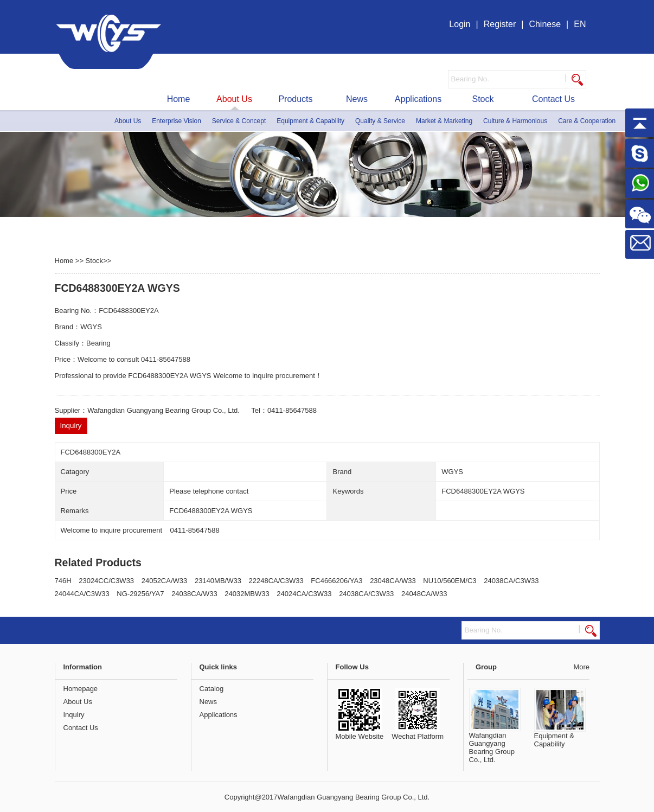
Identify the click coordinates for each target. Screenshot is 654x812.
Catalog (212, 689)
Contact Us (553, 99)
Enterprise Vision (177, 121)
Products (295, 99)
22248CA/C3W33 (276, 581)
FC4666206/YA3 (336, 581)
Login (460, 24)
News (357, 99)
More (581, 667)
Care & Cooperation (587, 121)
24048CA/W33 (424, 594)
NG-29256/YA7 (140, 594)
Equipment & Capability (310, 121)
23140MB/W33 (218, 581)
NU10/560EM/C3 (450, 581)
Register (500, 24)
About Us (234, 99)
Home (179, 99)
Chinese (545, 24)
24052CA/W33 (165, 581)
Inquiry (74, 715)
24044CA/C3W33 (82, 594)
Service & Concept (239, 121)
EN (580, 24)
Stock (483, 99)
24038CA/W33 (194, 594)
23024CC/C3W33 (106, 581)
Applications (418, 99)
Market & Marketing (444, 121)
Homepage (81, 689)
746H (63, 581)
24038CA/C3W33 (511, 581)
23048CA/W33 (393, 581)
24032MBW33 (247, 594)
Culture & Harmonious (515, 121)
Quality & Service (380, 121)
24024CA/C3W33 (304, 594)
